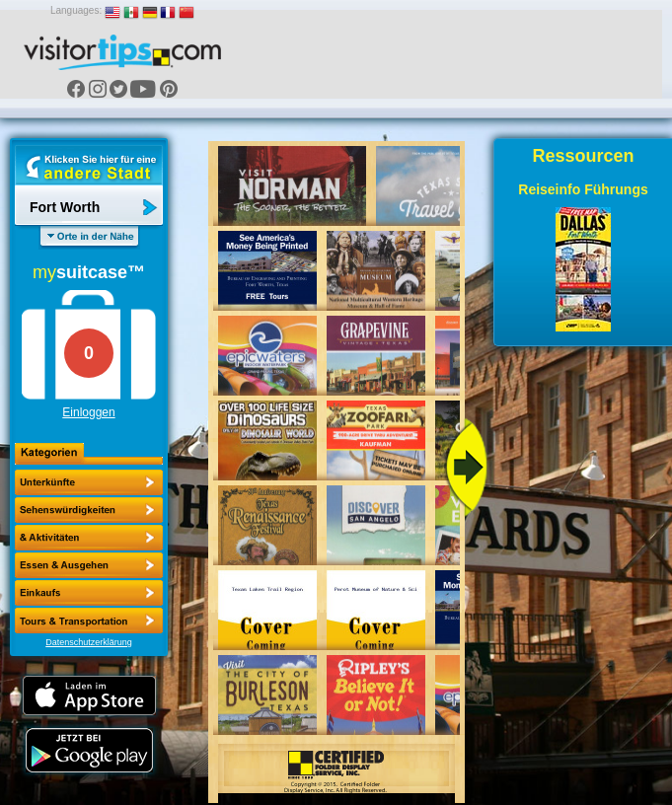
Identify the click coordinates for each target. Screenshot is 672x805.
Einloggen (88, 412)
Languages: (76, 10)
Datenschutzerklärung (89, 642)
